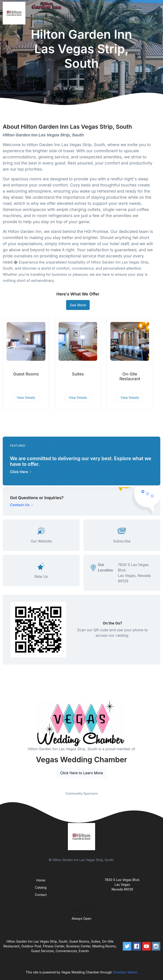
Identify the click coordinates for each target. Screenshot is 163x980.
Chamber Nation (125, 972)
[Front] (15, 13)
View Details (26, 398)
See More (78, 305)
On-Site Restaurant (130, 376)
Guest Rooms (26, 374)
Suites (78, 374)
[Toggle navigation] (156, 13)
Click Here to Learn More (82, 773)
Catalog (41, 887)
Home (41, 880)
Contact (41, 895)
